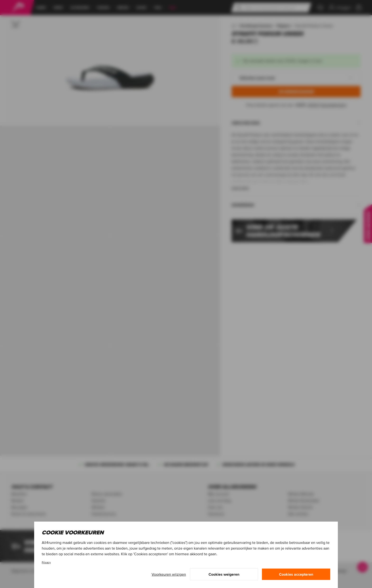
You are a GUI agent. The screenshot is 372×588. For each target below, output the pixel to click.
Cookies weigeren (224, 574)
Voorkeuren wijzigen (169, 574)
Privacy (46, 562)
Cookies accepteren (296, 574)
